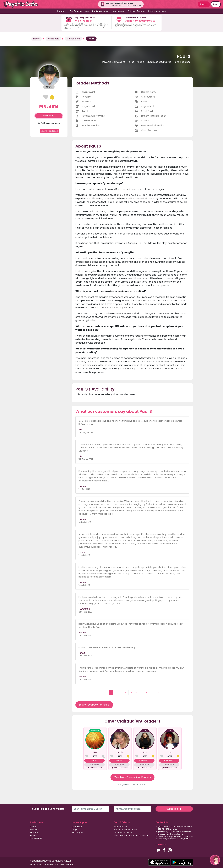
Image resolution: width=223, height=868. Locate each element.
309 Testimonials (49, 123)
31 (153, 693)
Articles (131, 11)
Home (36, 39)
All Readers (53, 39)
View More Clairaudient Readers (132, 777)
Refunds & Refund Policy (125, 830)
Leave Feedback (49, 131)
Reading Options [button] (100, 11)
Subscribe (174, 809)
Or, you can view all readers (132, 785)
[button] (215, 860)
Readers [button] (62, 11)
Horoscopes (36, 838)
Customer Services (157, 11)
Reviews (141, 11)
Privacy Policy (120, 827)
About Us (34, 830)
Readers (34, 832)
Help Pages (77, 832)
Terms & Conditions (123, 832)
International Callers (55, 864)
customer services (163, 836)
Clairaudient (74, 39)
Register (204, 4)
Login (216, 4)
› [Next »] (158, 693)
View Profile (94, 765)
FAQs (74, 830)
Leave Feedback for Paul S (94, 705)
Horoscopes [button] (118, 11)
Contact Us (77, 827)
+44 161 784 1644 (83, 21)
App (87, 11)
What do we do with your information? (132, 835)
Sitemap (70, 864)
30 (147, 693)
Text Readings (76, 11)
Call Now (49, 116)
